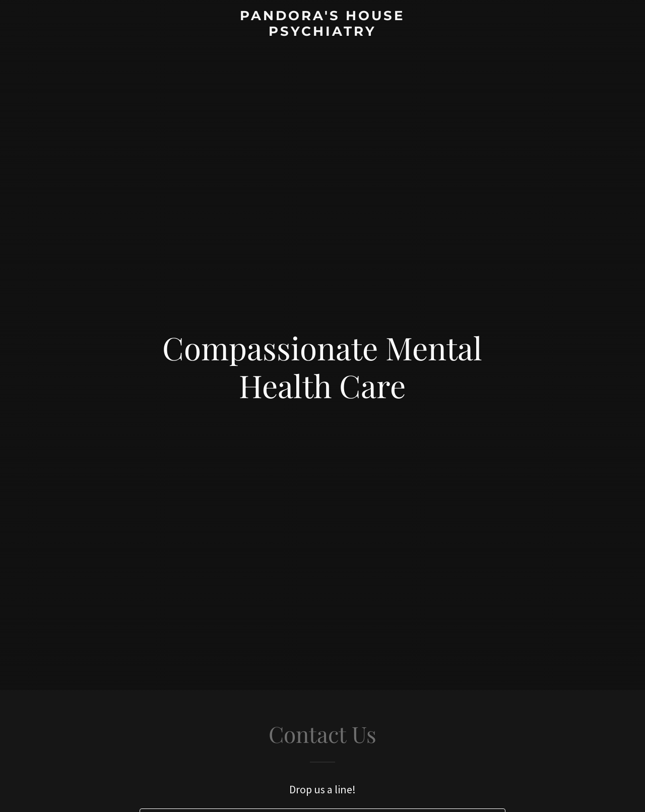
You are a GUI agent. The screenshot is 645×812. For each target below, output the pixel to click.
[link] (323, 33)
